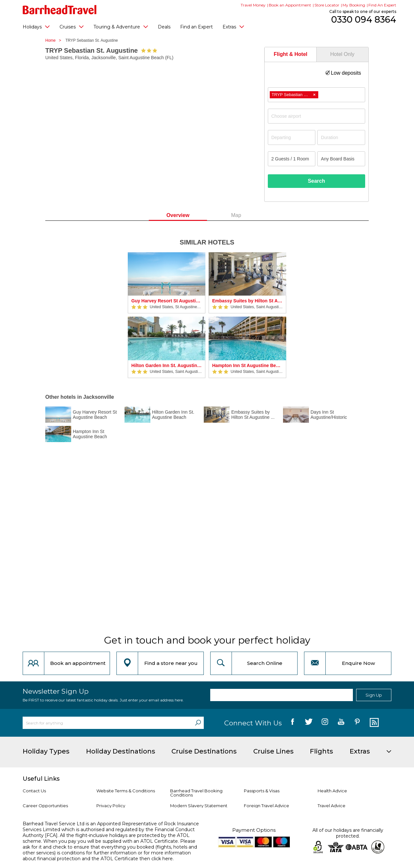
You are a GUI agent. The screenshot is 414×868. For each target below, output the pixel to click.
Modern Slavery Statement (199, 806)
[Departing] (292, 137)
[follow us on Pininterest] (357, 723)
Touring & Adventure (121, 27)
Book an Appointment (290, 5)
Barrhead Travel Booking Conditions (196, 793)
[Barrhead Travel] (60, 10)
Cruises (72, 27)
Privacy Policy (111, 806)
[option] (167, 315)
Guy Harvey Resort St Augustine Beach (167, 301)
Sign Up (374, 695)
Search (316, 181)
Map (236, 215)
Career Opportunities (45, 806)
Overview (178, 215)
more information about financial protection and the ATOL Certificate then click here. (107, 856)
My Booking (354, 5)
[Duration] (341, 137)
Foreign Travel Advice (267, 806)
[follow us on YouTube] (341, 723)
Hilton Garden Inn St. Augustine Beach (167, 365)
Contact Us (34, 791)
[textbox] (320, 116)
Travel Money (253, 5)
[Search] (198, 723)
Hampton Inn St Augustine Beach (247, 365)
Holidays (36, 27)
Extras (233, 27)
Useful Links (41, 779)
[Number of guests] (292, 159)
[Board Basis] (341, 159)
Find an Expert (196, 27)
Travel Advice (332, 806)
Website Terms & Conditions (126, 791)
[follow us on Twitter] (309, 723)
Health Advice (332, 791)
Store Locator (327, 5)
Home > (55, 40)
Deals (164, 27)
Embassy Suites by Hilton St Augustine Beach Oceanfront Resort (247, 301)
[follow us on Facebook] (293, 723)
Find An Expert (382, 5)
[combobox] (316, 95)
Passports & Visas (262, 791)
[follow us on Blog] (373, 723)
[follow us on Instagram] (325, 723)
